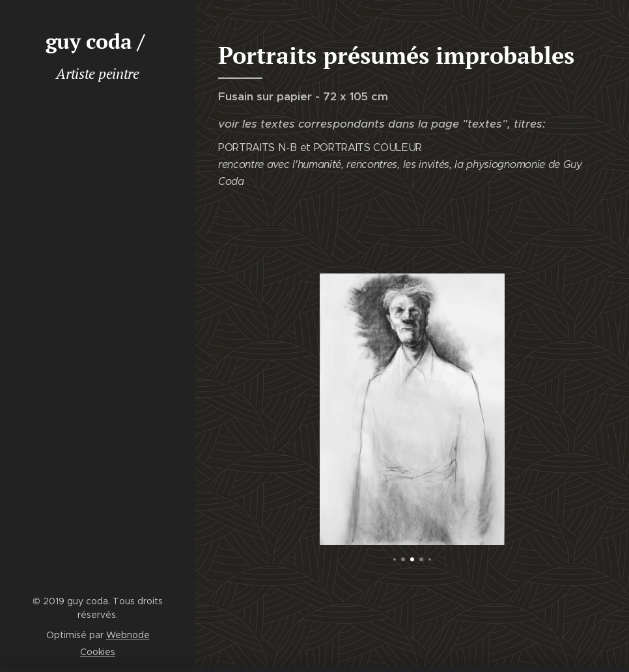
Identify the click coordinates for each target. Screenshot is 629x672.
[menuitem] (98, 134)
